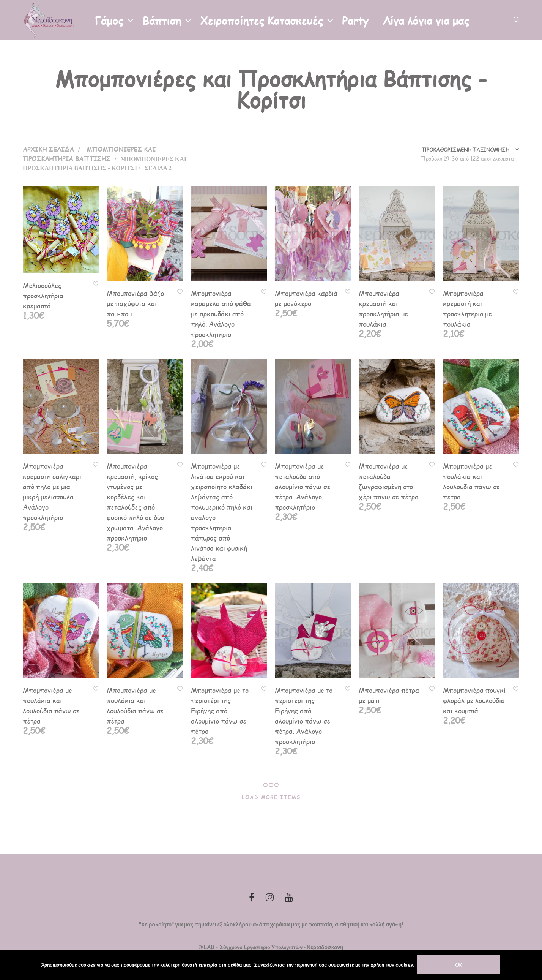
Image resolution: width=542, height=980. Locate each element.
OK (459, 965)
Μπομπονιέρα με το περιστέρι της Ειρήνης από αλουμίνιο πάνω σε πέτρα (220, 710)
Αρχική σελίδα (48, 149)
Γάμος (109, 20)
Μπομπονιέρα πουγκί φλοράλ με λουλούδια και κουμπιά (474, 700)
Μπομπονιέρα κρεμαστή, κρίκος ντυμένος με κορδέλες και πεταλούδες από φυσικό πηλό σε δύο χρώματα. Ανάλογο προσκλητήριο (135, 502)
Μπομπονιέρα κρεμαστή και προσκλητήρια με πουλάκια (383, 308)
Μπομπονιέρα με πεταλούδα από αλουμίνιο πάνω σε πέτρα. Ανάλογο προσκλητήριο (303, 486)
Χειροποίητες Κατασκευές (262, 20)
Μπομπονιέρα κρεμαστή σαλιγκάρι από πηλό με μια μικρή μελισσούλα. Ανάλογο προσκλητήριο (52, 492)
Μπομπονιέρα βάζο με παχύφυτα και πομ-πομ (135, 303)
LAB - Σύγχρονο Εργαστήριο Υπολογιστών (253, 947)
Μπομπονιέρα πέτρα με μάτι (389, 695)
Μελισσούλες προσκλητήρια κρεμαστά (43, 295)
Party (355, 20)
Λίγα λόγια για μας (426, 20)
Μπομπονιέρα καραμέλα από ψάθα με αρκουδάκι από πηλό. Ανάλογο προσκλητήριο (221, 314)
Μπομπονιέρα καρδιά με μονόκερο (306, 298)
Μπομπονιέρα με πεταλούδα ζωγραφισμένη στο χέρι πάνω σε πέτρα (389, 481)
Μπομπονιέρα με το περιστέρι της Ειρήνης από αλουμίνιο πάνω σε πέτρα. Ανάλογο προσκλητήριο (304, 716)
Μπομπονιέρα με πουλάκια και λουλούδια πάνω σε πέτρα (471, 481)
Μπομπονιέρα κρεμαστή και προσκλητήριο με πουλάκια (467, 308)
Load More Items (271, 797)
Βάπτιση (162, 20)
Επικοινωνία (58, 58)
